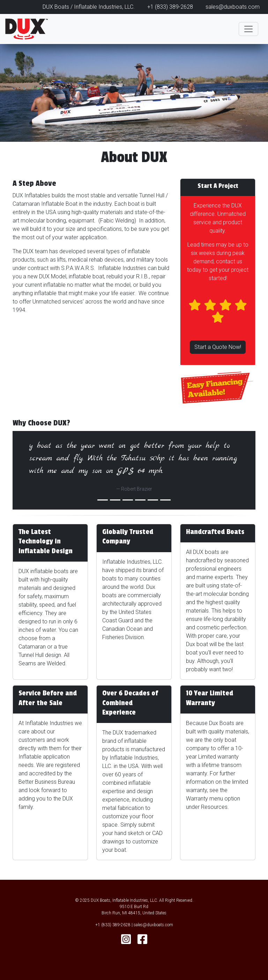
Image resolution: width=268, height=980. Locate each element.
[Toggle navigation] (248, 29)
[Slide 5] (165, 500)
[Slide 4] (153, 500)
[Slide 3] (140, 500)
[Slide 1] (115, 500)
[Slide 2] (128, 500)
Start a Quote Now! (218, 347)
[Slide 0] (103, 500)
